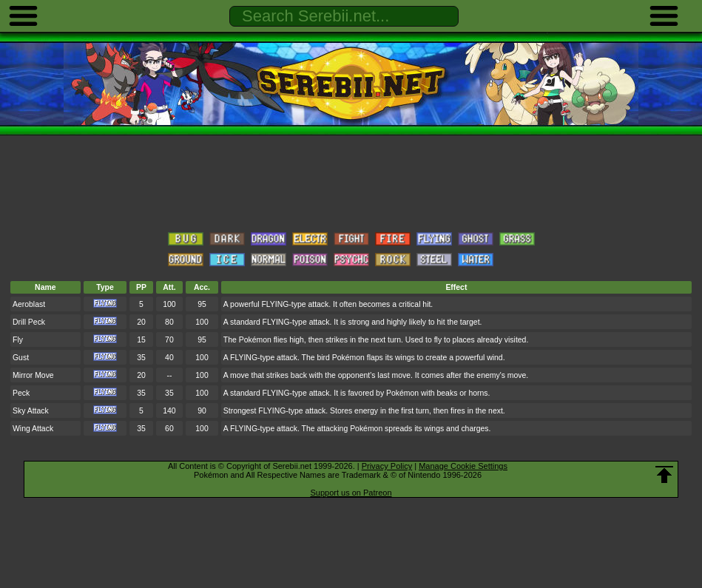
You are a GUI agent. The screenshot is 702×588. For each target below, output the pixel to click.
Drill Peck (29, 322)
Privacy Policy (387, 466)
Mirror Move (33, 375)
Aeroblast (29, 304)
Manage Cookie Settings (463, 466)
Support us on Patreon (351, 493)
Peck (21, 393)
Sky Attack (31, 411)
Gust (21, 358)
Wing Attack (33, 429)
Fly (18, 340)
